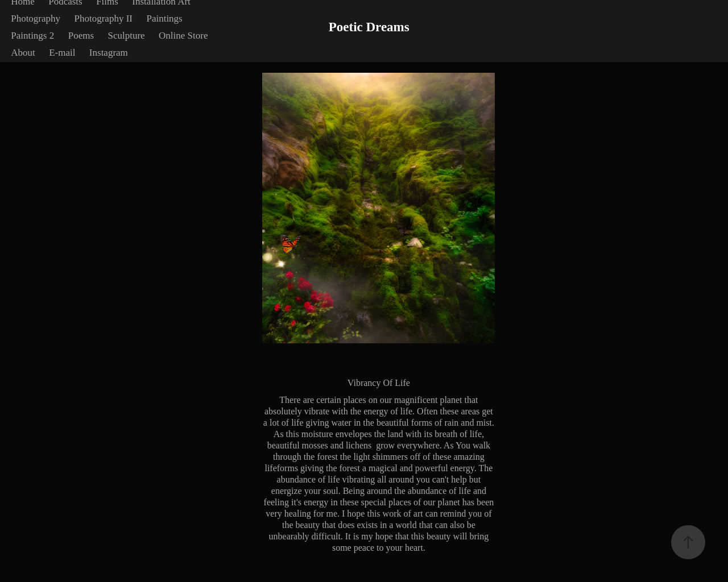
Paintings (164, 18)
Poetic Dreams (369, 27)
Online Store (183, 36)
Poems (81, 36)
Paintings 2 (32, 36)
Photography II (104, 18)
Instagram (109, 53)
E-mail (62, 53)
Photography (36, 18)
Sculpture (126, 36)
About (23, 53)
